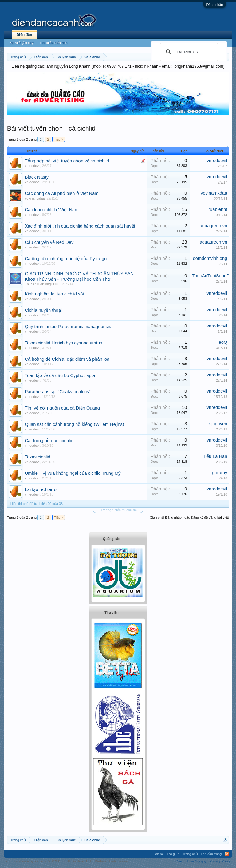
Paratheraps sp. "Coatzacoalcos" (58, 392)
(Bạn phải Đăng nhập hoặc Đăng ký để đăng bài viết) (189, 517)
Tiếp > (58, 139)
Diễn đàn (24, 35)
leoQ (222, 342)
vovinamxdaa (35, 198)
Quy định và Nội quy (191, 861)
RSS (227, 854)
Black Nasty (37, 177)
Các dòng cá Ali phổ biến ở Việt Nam (62, 193)
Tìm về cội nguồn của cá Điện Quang (62, 408)
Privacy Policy (220, 861)
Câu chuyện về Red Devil (50, 242)
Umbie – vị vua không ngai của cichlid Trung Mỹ (73, 473)
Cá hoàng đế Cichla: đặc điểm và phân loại (68, 359)
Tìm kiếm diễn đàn (53, 43)
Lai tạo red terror (41, 489)
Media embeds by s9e (111, 861)
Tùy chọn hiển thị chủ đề (118, 510)
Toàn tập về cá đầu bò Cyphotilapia (60, 375)
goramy (220, 473)
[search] (188, 52)
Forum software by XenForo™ (49, 861)
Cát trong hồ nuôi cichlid (49, 441)
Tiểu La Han (215, 456)
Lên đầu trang (211, 854)
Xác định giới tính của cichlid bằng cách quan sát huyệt (80, 226)
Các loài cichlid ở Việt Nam (52, 210)
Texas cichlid (38, 457)
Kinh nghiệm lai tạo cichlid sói (54, 294)
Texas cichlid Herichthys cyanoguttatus (64, 343)
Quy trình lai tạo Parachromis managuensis (68, 327)
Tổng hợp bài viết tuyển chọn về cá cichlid (67, 161)
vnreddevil (33, 166)
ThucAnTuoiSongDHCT (43, 284)
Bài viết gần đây (22, 43)
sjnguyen (218, 424)
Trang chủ (190, 854)
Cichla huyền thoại (43, 310)
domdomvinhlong (210, 258)
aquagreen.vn (214, 226)
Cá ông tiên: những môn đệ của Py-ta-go (66, 259)
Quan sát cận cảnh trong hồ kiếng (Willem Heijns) (75, 424)
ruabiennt (218, 209)
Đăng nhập (215, 5)
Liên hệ (158, 854)
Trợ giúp (173, 854)
